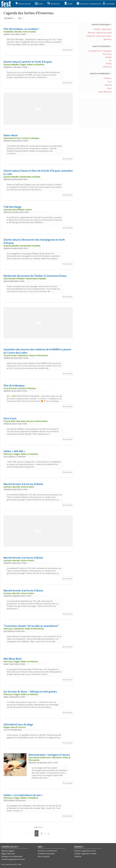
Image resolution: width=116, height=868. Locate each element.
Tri (21, 18)
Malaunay (107, 67)
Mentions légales (8, 851)
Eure (109, 82)
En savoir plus (68, 50)
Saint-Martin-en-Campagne (100, 51)
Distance (9, 18)
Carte (39, 4)
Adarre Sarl (10, 864)
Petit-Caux (107, 54)
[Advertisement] (38, 109)
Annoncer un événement (89, 4)
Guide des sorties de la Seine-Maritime (99, 38)
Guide (68, 4)
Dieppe (108, 57)
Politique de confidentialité (12, 856)
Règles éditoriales (8, 853)
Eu (110, 60)
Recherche (54, 4)
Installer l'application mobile (85, 853)
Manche (108, 85)
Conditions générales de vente (13, 859)
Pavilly (109, 64)
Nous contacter (44, 856)
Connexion (109, 4)
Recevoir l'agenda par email (100, 33)
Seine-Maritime (105, 92)
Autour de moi (23, 4)
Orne (109, 88)
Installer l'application (103, 29)
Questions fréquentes (46, 853)
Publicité (78, 856)
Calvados (108, 78)
